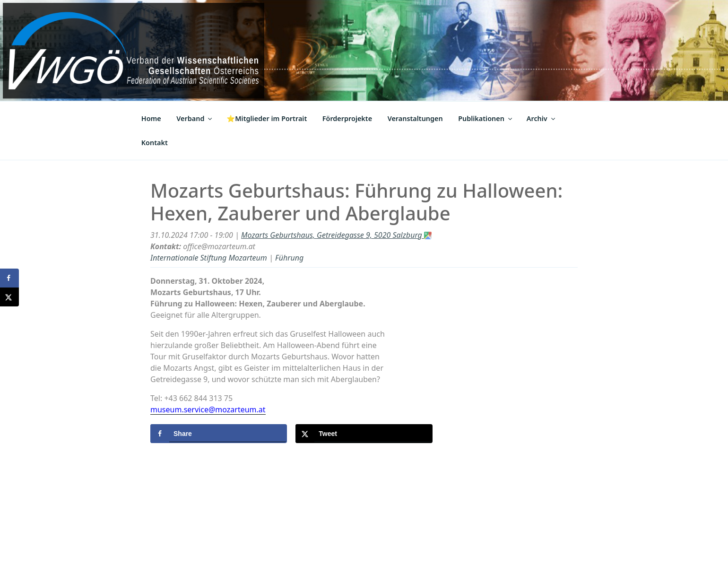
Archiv (542, 118)
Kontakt (155, 143)
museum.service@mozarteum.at (208, 409)
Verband (195, 118)
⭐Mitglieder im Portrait (267, 118)
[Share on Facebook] (219, 434)
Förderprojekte (347, 118)
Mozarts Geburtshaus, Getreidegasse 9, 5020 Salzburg (336, 235)
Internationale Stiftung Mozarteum (209, 258)
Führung (289, 258)
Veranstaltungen (415, 118)
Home (151, 118)
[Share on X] (364, 434)
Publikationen (486, 118)
